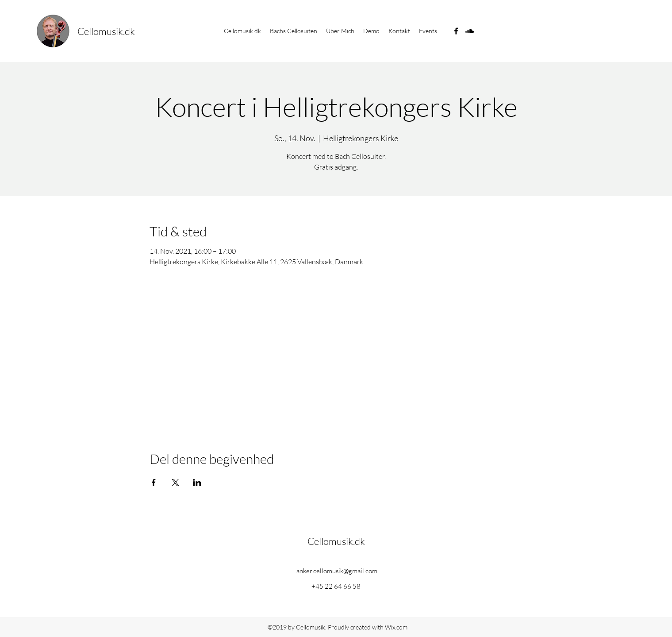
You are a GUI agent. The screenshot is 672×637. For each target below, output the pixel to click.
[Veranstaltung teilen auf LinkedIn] (197, 483)
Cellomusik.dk (106, 31)
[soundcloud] (469, 31)
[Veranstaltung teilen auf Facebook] (154, 483)
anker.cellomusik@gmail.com (337, 571)
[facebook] (456, 31)
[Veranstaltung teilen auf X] (175, 483)
